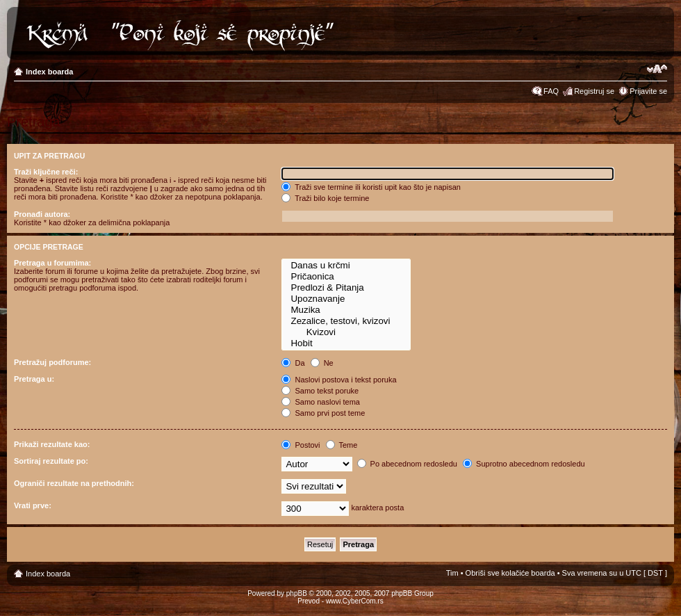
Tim (452, 573)
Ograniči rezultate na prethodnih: (74, 483)
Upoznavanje (346, 299)
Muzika (346, 310)
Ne (322, 363)
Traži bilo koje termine (325, 198)
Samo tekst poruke (320, 391)
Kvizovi (346, 332)
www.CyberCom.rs (355, 601)
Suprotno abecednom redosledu (524, 464)
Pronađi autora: (42, 214)
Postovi (301, 445)
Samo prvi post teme (323, 413)
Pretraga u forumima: (52, 263)
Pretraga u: (34, 379)
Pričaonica (346, 277)
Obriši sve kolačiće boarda (510, 573)
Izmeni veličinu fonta (657, 69)
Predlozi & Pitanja (346, 288)
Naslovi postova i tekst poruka (339, 380)
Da (293, 363)
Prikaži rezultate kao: (52, 444)
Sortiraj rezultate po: (51, 461)
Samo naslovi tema (321, 402)
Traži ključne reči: (46, 172)
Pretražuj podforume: (52, 362)
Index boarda (49, 72)
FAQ (551, 91)
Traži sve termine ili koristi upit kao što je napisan (371, 187)
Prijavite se (648, 91)
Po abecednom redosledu (407, 464)
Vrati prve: (33, 505)
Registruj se (594, 91)
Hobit (346, 343)
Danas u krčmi (346, 266)
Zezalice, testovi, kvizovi (346, 321)
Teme (342, 445)
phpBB (297, 593)
